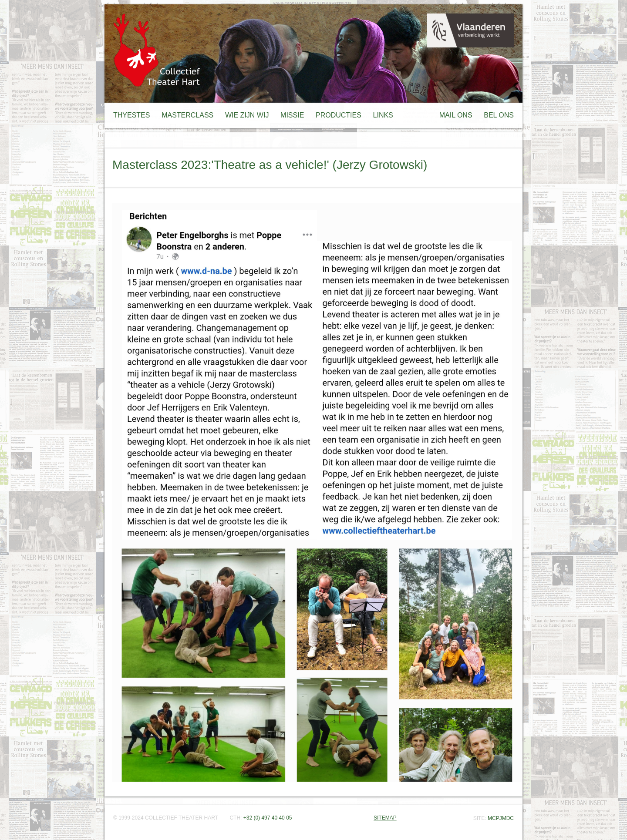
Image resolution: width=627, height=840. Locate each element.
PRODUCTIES (339, 115)
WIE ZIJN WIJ (247, 115)
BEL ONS (499, 115)
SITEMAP (385, 818)
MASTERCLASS (187, 115)
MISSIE (292, 115)
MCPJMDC (501, 818)
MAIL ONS (456, 115)
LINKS (383, 115)
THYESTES (131, 115)
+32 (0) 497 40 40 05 (268, 818)
